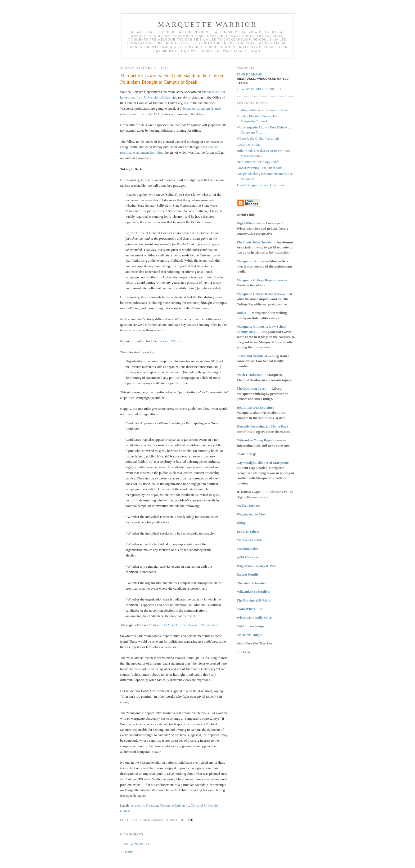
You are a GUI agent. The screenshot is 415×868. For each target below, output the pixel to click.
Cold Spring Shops (250, 626)
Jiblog (241, 523)
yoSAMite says (247, 557)
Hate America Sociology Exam (258, 162)
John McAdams (249, 75)
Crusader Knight (249, 635)
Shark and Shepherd (252, 356)
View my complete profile (260, 89)
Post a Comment (136, 844)
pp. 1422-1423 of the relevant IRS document (188, 625)
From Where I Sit (250, 609)
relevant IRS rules (170, 341)
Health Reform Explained (256, 408)
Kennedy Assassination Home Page (262, 426)
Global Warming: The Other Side (260, 168)
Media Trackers (248, 506)
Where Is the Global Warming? (258, 138)
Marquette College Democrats (259, 294)
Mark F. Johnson (249, 375)
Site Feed (243, 652)
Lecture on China (249, 144)
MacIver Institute (250, 540)
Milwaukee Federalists (253, 592)
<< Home (127, 852)
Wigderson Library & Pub (256, 566)
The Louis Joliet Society (254, 242)
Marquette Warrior (208, 25)
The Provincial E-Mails (254, 600)
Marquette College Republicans (260, 280)
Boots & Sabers (248, 531)
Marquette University (174, 805)
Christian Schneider (251, 583)
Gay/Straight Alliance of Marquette (263, 463)
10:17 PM (176, 820)
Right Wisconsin (249, 223)
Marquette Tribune (251, 261)
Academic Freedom (145, 805)
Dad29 (241, 313)
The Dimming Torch (251, 388)
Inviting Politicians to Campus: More (262, 110)
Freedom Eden (247, 549)
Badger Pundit (247, 574)
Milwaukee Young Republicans (259, 440)
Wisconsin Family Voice (254, 618)
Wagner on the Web (251, 514)
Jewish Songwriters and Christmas (260, 185)
